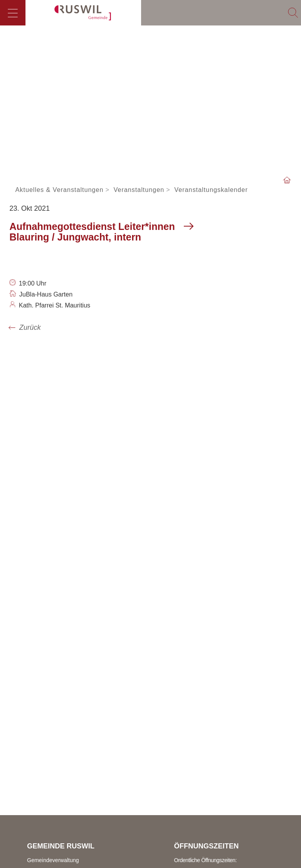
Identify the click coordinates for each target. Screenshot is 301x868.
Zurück (30, 327)
